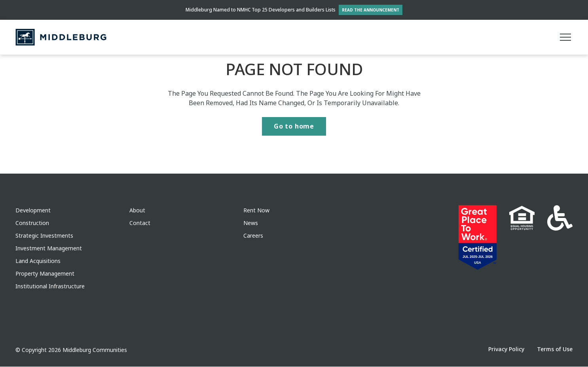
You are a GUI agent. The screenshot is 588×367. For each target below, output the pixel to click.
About (137, 211)
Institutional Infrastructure (50, 287)
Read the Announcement (371, 10)
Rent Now (256, 211)
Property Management (45, 274)
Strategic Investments (44, 236)
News (251, 223)
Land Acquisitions (38, 261)
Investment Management (49, 249)
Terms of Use (555, 349)
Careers (253, 236)
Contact (140, 223)
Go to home (294, 127)
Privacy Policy (506, 349)
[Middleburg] (61, 37)
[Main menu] (565, 37)
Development (33, 211)
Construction (32, 223)
